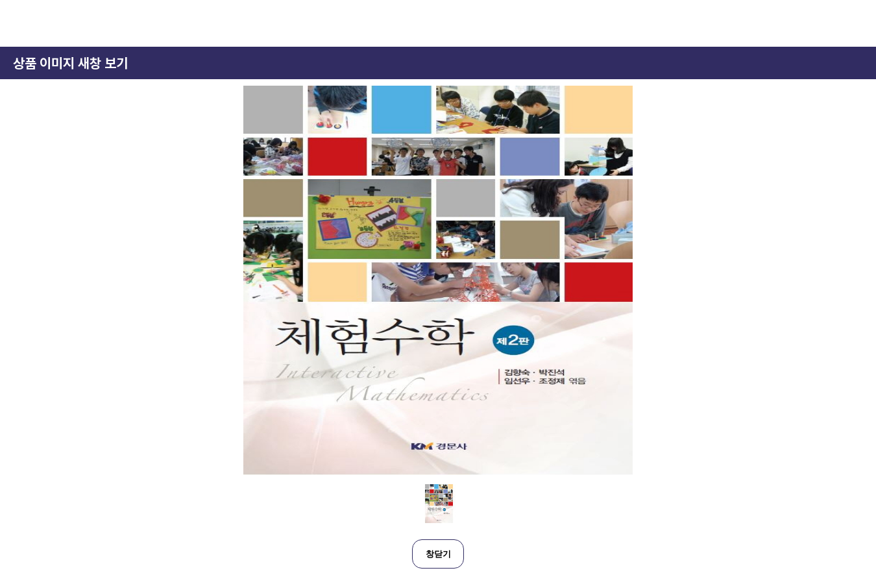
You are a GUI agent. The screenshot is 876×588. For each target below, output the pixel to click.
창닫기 (438, 554)
